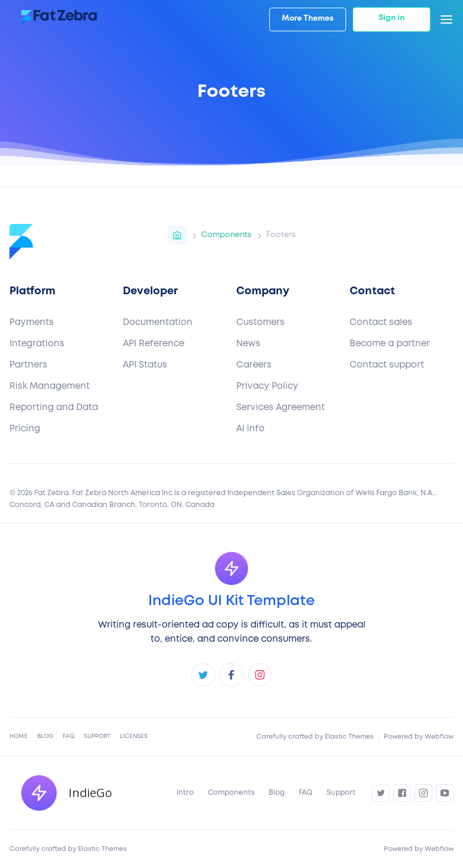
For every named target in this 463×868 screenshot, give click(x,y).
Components (231, 793)
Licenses (134, 737)
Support (97, 737)
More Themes (308, 19)
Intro (185, 793)
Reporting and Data (54, 408)
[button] (446, 19)
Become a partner (390, 344)
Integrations (37, 344)
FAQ (69, 737)
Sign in (392, 18)
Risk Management (50, 386)
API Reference (154, 344)
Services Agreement (281, 408)
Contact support (387, 365)
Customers (260, 323)
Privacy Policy (267, 386)
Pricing (25, 429)
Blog (45, 737)
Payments (32, 323)
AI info (250, 429)
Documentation (158, 323)
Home (19, 737)
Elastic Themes (349, 737)
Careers (254, 365)
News (248, 344)
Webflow (439, 737)
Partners (28, 365)
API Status (145, 365)
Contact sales (381, 323)
